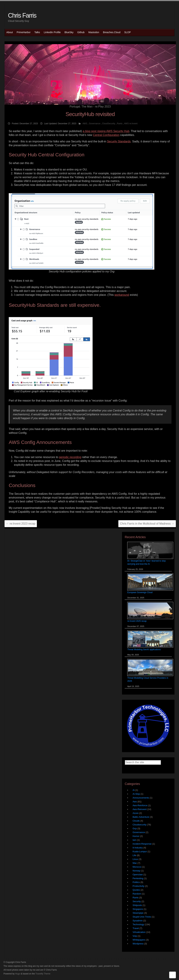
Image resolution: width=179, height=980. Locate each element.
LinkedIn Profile (52, 32)
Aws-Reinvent (139, 809)
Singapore (138, 909)
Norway (136, 871)
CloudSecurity (109, 124)
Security (137, 901)
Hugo (18, 974)
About (10, 32)
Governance (95, 124)
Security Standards (119, 141)
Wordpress (138, 944)
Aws (135, 802)
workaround (122, 295)
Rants (120, 124)
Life (134, 855)
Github (81, 32)
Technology (138, 924)
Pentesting (138, 878)
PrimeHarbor (24, 32)
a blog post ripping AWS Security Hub (106, 131)
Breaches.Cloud (112, 32)
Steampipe (138, 913)
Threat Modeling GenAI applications (144, 649)
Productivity (138, 886)
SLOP (128, 32)
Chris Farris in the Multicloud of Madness (147, 524)
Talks (37, 32)
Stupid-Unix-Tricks (142, 917)
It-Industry (138, 848)
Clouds (136, 821)
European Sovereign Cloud (140, 592)
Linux (135, 859)
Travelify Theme (43, 974)
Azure (135, 813)
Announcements (141, 798)
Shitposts (137, 905)
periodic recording (70, 457)
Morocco (137, 867)
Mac (135, 863)
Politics (136, 882)
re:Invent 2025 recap (137, 621)
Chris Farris (22, 15)
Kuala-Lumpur (140, 851)
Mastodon (94, 32)
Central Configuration (106, 135)
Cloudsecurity (139, 825)
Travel (136, 928)
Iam (134, 840)
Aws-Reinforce (140, 805)
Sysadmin (137, 921)
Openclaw (138, 875)
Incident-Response (142, 844)
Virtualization (139, 932)
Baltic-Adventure (141, 817)
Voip (135, 936)
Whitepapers (139, 940)
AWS (85, 124)
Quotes (136, 890)
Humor (136, 836)
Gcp (135, 828)
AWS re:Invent (131, 124)
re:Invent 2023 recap (21, 524)
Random (137, 894)
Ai (134, 790)
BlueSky (69, 32)
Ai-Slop (136, 794)
